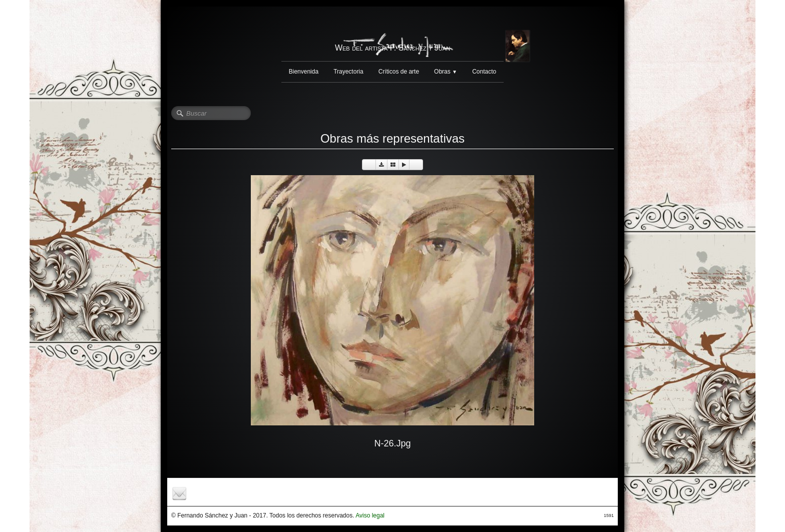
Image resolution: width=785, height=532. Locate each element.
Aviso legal (370, 515)
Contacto (484, 72)
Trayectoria (348, 72)
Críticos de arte (399, 72)
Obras (446, 72)
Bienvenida (304, 72)
